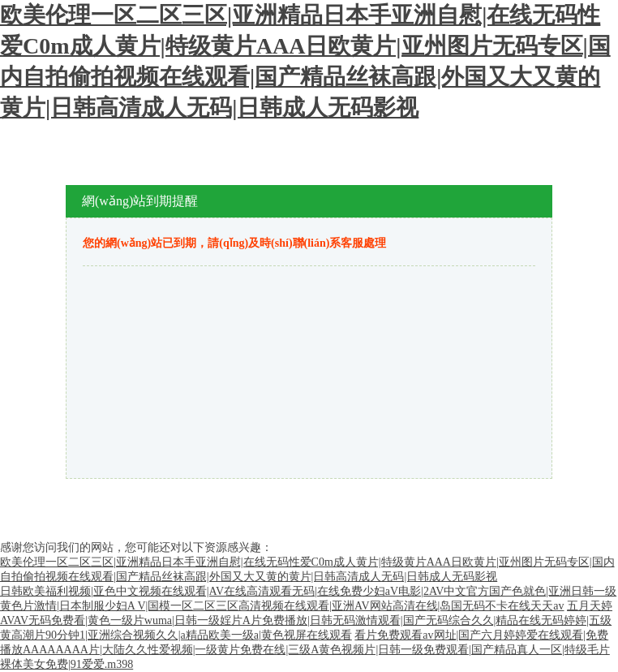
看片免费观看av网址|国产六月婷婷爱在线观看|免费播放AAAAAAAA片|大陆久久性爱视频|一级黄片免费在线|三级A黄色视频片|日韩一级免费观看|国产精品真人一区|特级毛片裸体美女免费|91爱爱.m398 (305, 650)
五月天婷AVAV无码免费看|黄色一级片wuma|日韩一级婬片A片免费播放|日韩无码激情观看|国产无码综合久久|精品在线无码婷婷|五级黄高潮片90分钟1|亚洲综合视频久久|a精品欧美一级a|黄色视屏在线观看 (306, 620)
